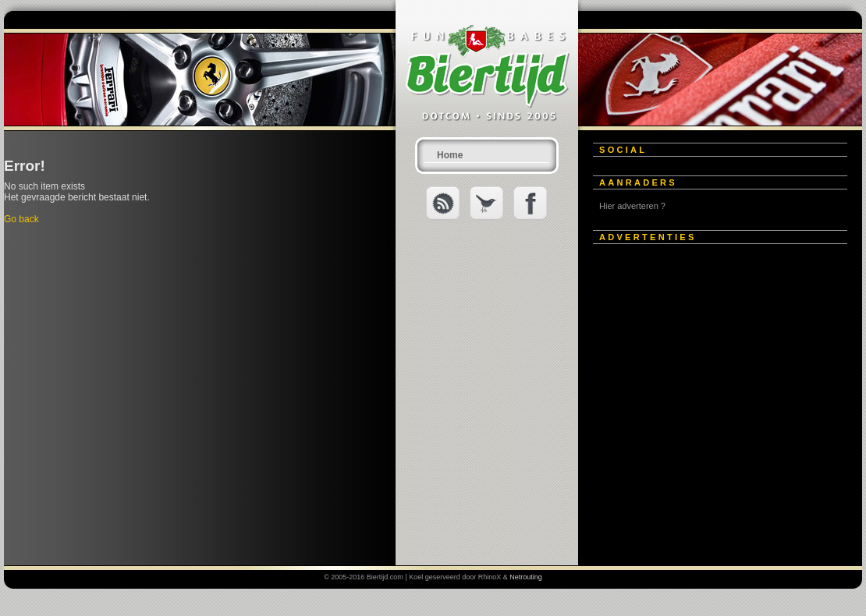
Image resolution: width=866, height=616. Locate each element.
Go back (21, 219)
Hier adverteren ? (632, 206)
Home (450, 155)
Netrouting (526, 577)
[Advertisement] (146, 401)
